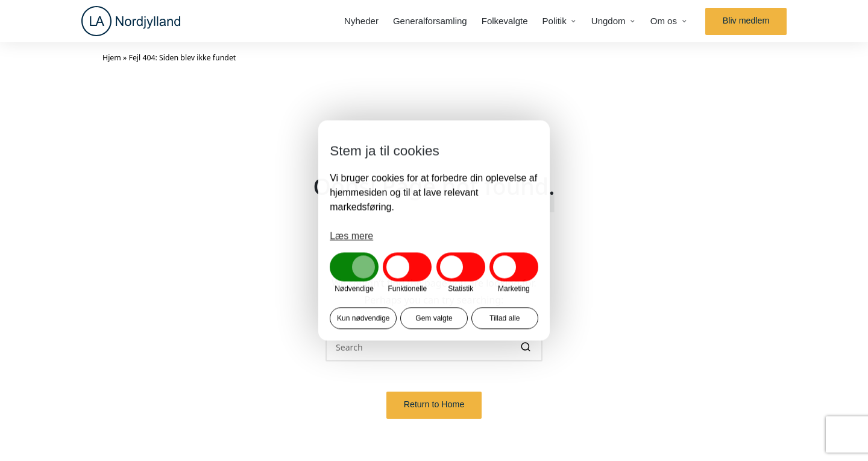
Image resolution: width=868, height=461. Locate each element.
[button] (746, 21)
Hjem (112, 58)
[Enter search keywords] (434, 347)
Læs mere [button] (351, 236)
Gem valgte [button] (434, 319)
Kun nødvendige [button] (363, 319)
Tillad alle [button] (505, 319)
